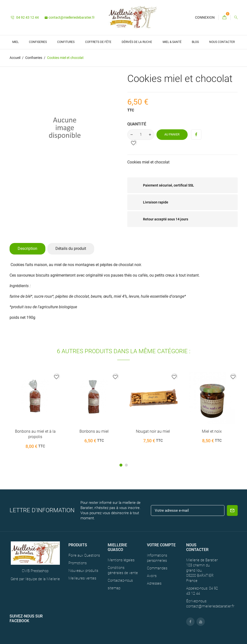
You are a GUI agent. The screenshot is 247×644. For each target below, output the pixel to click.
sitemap (114, 588)
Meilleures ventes (82, 578)
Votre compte (161, 545)
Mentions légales (121, 560)
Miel (15, 42)
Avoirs (152, 576)
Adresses (154, 583)
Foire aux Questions (84, 555)
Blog (195, 42)
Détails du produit (71, 248)
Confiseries (38, 42)
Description (27, 248)
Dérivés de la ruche (137, 42)
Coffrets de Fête (98, 42)
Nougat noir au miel (153, 431)
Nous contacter (222, 42)
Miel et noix (212, 431)
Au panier (172, 134)
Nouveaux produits (83, 571)
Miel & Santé (172, 42)
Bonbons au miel (94, 431)
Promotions (78, 563)
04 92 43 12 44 (25, 17)
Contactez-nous (120, 580)
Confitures (66, 42)
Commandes (157, 568)
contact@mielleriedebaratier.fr (70, 17)
